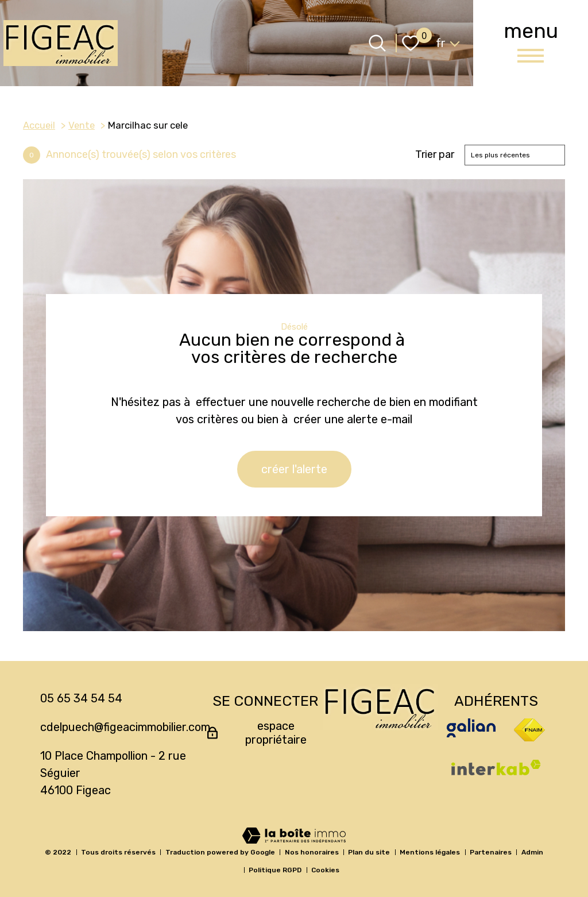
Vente (82, 125)
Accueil (39, 125)
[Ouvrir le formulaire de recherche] (377, 43)
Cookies (325, 870)
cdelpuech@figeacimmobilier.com (125, 727)
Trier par (435, 155)
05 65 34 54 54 (81, 698)
